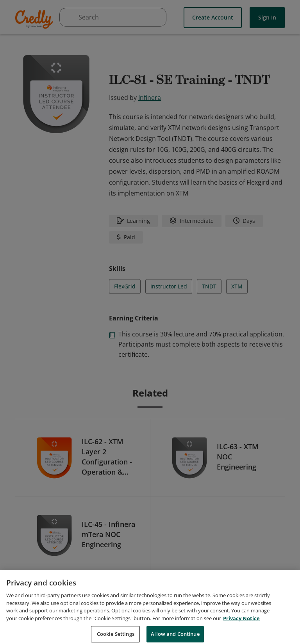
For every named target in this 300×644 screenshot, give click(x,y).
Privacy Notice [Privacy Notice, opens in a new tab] (241, 626)
